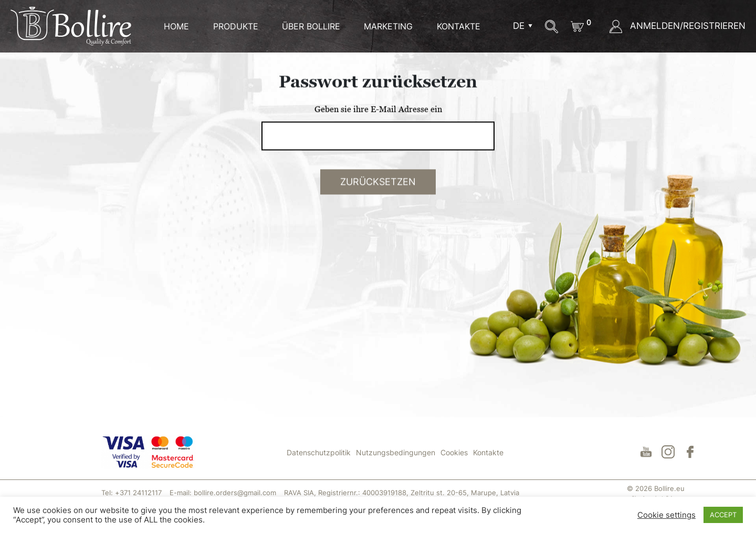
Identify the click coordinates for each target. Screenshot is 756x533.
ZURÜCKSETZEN (378, 196)
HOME (176, 26)
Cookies (454, 452)
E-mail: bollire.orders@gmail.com (223, 493)
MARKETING (388, 26)
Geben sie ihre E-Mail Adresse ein (378, 123)
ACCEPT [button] (723, 515)
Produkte (236, 26)
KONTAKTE (459, 26)
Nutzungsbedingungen (396, 452)
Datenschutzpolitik (319, 452)
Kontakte (488, 452)
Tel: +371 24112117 (132, 493)
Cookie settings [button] (666, 515)
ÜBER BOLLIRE (311, 26)
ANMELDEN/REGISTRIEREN (678, 26)
